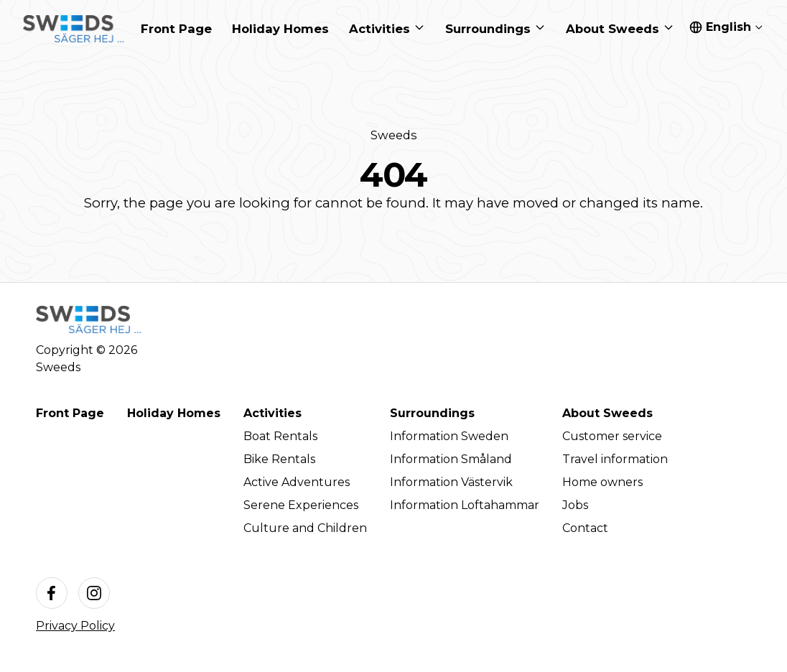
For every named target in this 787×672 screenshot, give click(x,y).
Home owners (602, 482)
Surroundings (432, 413)
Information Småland (451, 459)
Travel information (615, 459)
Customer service (612, 436)
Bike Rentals (279, 459)
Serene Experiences (301, 505)
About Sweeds (607, 413)
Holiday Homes (174, 413)
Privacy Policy (75, 626)
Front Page (70, 413)
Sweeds (394, 135)
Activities (273, 413)
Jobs (575, 505)
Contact (585, 528)
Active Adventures (297, 482)
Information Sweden (449, 436)
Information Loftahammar (465, 505)
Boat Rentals (280, 436)
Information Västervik (451, 482)
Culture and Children (305, 528)
